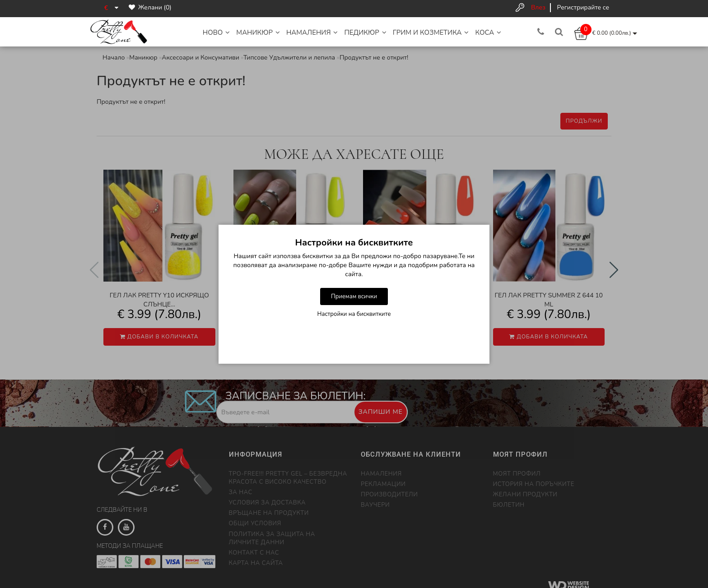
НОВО (217, 32)
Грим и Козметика (431, 32)
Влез (538, 7)
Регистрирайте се (583, 7)
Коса (488, 32)
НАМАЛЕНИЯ (312, 32)
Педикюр (365, 32)
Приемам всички (354, 296)
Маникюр (258, 32)
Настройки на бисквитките (354, 314)
